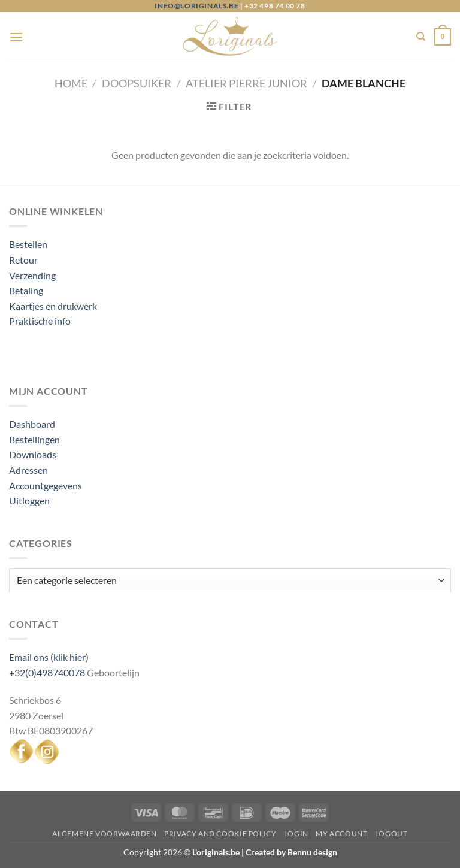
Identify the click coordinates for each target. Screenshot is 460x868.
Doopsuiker (137, 83)
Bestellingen (34, 439)
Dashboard (32, 424)
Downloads (33, 454)
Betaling (26, 290)
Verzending (32, 275)
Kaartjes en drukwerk (53, 306)
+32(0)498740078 (47, 672)
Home (71, 83)
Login (296, 834)
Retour (23, 260)
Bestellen (28, 244)
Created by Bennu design (290, 852)
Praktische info (40, 321)
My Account (341, 834)
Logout (391, 834)
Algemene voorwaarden (104, 834)
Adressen (28, 470)
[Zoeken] (421, 37)
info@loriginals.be (196, 6)
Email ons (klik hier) (49, 657)
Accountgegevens (46, 486)
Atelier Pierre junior (246, 83)
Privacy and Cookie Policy (220, 834)
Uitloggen (29, 500)
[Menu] (16, 37)
